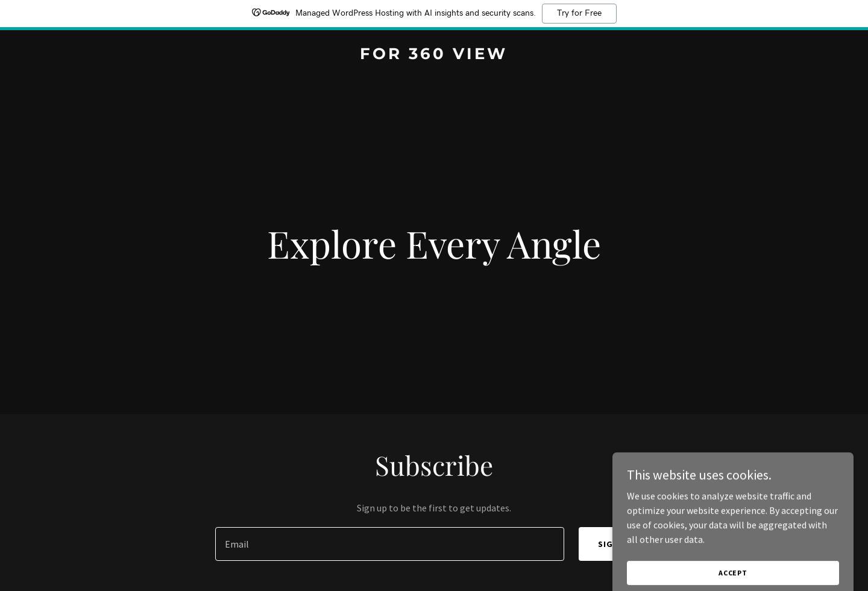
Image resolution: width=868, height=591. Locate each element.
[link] (434, 55)
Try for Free (579, 13)
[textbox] (389, 544)
